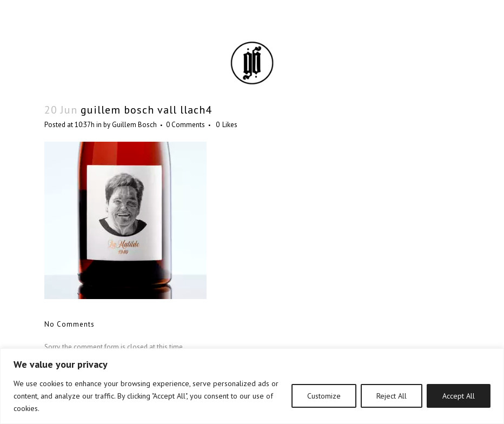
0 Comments (185, 125)
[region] (252, 386)
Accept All (459, 396)
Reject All (392, 396)
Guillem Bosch (134, 125)
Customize (324, 396)
